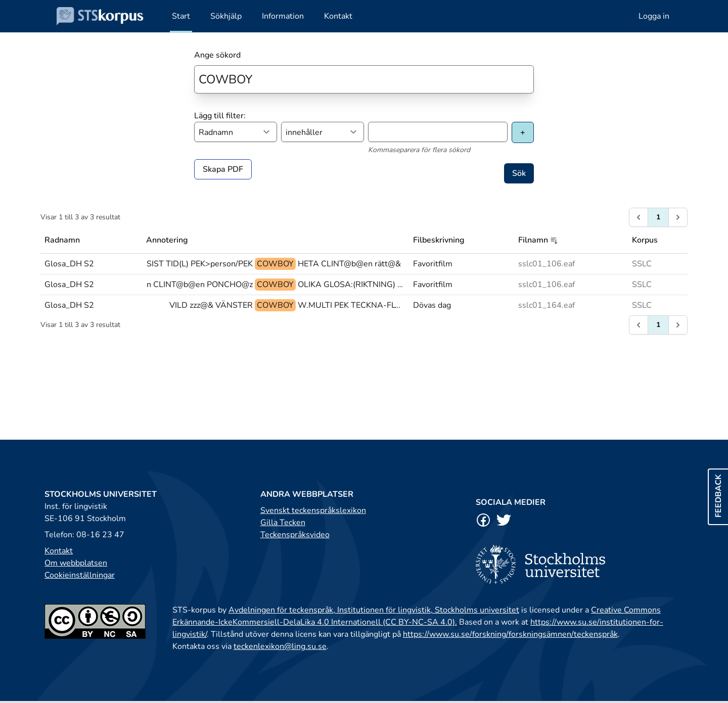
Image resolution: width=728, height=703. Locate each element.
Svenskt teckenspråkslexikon (313, 510)
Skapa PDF (223, 169)
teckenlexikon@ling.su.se (280, 646)
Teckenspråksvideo (295, 535)
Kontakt (59, 551)
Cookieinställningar (80, 575)
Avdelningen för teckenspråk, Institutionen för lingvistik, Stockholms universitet (374, 610)
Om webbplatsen (76, 563)
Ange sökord (217, 55)
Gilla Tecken (283, 523)
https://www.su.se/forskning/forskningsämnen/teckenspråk (510, 634)
